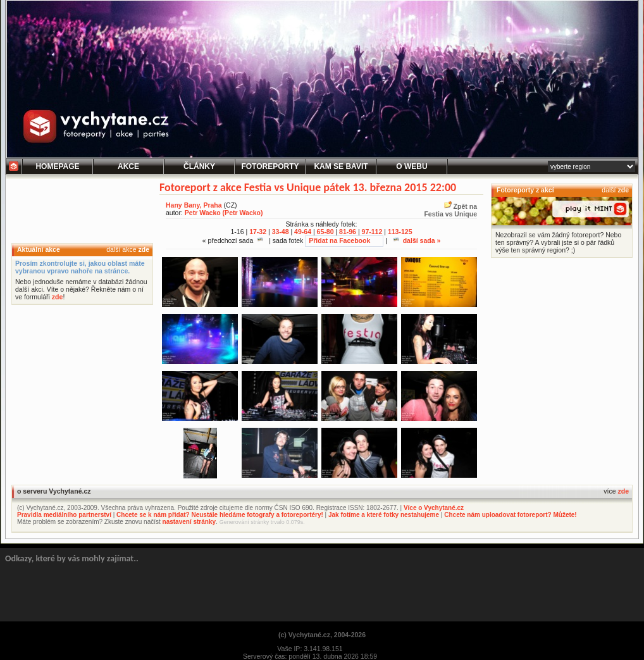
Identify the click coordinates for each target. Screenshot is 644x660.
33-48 (281, 232)
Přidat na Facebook (339, 240)
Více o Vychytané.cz (434, 508)
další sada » (417, 240)
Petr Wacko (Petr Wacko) (224, 213)
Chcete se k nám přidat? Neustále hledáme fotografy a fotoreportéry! (220, 515)
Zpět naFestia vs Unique (450, 210)
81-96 (348, 232)
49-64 (303, 232)
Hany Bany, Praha (194, 205)
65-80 (325, 232)
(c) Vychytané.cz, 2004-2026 (322, 635)
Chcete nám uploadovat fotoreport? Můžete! (510, 515)
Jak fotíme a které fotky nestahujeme (384, 515)
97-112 (372, 232)
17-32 (258, 232)
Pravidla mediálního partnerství (64, 515)
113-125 (400, 232)
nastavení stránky (189, 522)
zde (144, 249)
